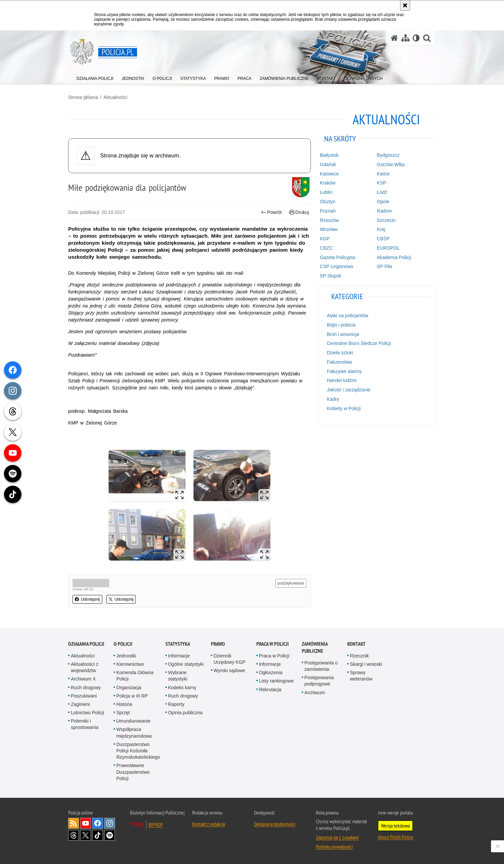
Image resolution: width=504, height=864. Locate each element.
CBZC (326, 248)
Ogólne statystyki (186, 664)
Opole (383, 202)
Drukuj (299, 212)
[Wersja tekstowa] (416, 38)
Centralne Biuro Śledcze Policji (359, 343)
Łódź (382, 192)
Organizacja (129, 688)
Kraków (328, 183)
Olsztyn (328, 202)
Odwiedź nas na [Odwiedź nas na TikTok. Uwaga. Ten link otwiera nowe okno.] (98, 835)
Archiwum (315, 693)
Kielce (383, 174)
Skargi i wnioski (366, 664)
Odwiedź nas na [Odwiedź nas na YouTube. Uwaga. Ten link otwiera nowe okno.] (86, 823)
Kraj (381, 229)
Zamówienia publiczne (315, 647)
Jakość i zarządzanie (349, 390)
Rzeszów (329, 220)
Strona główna (83, 97)
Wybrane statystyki (178, 676)
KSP (382, 183)
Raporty (176, 704)
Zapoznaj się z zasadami (337, 837)
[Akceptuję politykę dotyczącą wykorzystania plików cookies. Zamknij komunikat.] (405, 5)
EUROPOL (388, 248)
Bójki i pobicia (341, 325)
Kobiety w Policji (344, 408)
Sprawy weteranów (361, 676)
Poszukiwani (84, 696)
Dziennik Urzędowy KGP (230, 659)
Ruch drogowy (86, 688)
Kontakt (356, 644)
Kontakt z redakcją (209, 824)
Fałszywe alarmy (344, 371)
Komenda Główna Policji (135, 676)
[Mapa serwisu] (405, 38)
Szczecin (386, 220)
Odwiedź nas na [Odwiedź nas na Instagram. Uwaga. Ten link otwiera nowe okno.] (110, 823)
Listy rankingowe (276, 681)
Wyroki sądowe (229, 670)
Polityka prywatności (334, 847)
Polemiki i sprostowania (85, 724)
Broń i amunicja (343, 334)
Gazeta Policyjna (337, 257)
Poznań (328, 211)
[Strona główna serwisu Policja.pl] (394, 38)
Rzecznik (359, 656)
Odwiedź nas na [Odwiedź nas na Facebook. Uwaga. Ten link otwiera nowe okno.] (98, 823)
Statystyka (178, 644)
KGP (325, 239)
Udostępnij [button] (87, 599)
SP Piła (385, 266)
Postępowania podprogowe (319, 681)
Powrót (271, 212)
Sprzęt (123, 713)
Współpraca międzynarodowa (134, 732)
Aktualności (115, 97)
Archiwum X (83, 679)
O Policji (123, 644)
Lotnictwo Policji (88, 713)
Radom (385, 211)
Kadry (333, 399)
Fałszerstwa (339, 362)
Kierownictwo (130, 664)
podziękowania (291, 583)
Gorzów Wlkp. (392, 164)
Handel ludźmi (342, 380)
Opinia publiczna (185, 713)
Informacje (179, 656)
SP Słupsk (331, 276)
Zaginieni (80, 704)
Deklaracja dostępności (275, 824)
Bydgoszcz (388, 155)
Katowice (329, 174)
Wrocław (329, 229)
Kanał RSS (74, 823)
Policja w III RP (132, 696)
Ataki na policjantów (348, 316)
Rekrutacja (270, 690)
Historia (124, 704)
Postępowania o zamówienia (321, 666)
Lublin (326, 192)
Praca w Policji (273, 644)
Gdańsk (328, 164)
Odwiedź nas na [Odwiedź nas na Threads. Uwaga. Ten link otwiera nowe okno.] (74, 835)
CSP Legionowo (337, 266)
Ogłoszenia (271, 672)
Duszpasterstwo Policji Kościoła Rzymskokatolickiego (138, 751)
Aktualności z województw (85, 667)
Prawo (218, 644)
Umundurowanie (133, 721)
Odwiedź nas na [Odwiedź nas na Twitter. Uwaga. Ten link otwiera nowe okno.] (86, 835)
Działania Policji (86, 644)
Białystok (329, 155)
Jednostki (126, 656)
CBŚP (383, 239)
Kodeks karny (182, 688)
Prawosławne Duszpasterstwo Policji (133, 772)
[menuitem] (95, 77)
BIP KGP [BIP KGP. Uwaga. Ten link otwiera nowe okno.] (156, 825)
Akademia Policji (394, 257)
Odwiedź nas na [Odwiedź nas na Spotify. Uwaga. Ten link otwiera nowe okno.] (110, 835)
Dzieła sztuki (340, 353)
